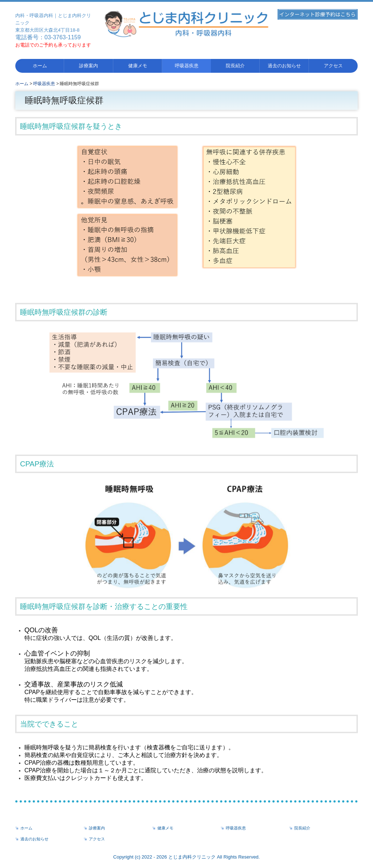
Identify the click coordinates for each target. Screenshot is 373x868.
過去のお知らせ (284, 66)
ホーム (40, 66)
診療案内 (89, 66)
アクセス (333, 66)
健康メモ (138, 66)
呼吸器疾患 (187, 66)
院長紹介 (235, 66)
